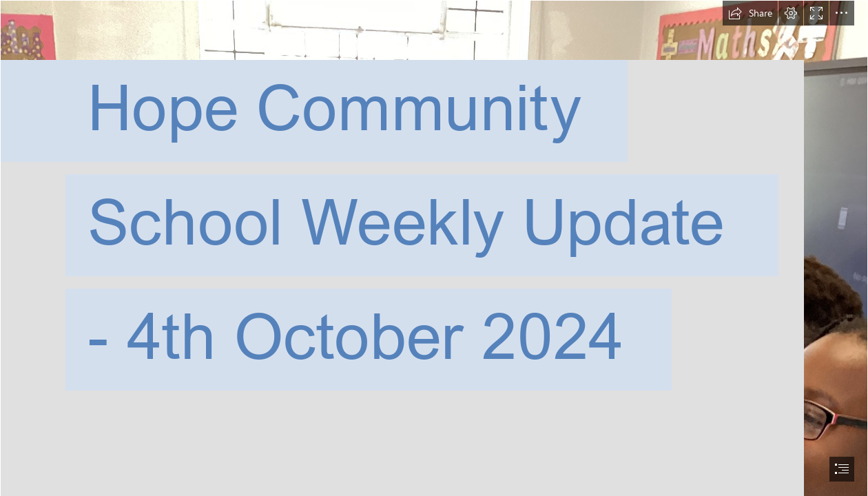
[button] (750, 13)
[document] (434, 248)
